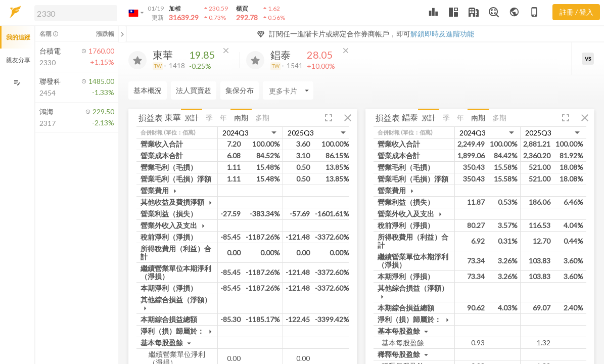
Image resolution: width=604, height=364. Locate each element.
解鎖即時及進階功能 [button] (442, 34)
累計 (192, 118)
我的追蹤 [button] (18, 37)
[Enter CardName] (154, 90)
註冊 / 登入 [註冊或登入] (576, 12)
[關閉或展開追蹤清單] (122, 34)
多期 (262, 118)
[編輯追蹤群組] (17, 83)
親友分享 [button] (18, 60)
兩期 (241, 118)
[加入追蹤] (137, 60)
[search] (76, 13)
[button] (74, 13)
